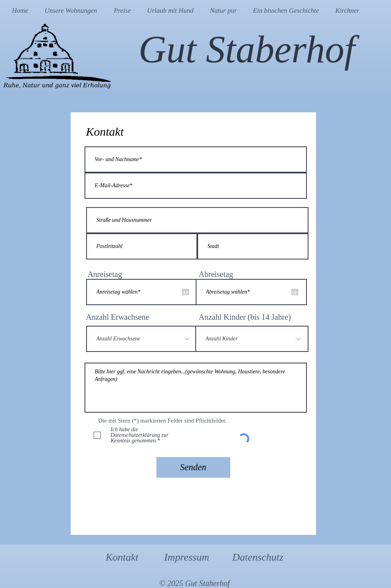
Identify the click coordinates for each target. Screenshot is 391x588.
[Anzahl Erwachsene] (142, 339)
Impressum (187, 557)
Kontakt (122, 557)
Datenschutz (258, 557)
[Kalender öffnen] (185, 292)
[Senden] (193, 467)
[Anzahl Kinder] (252, 339)
